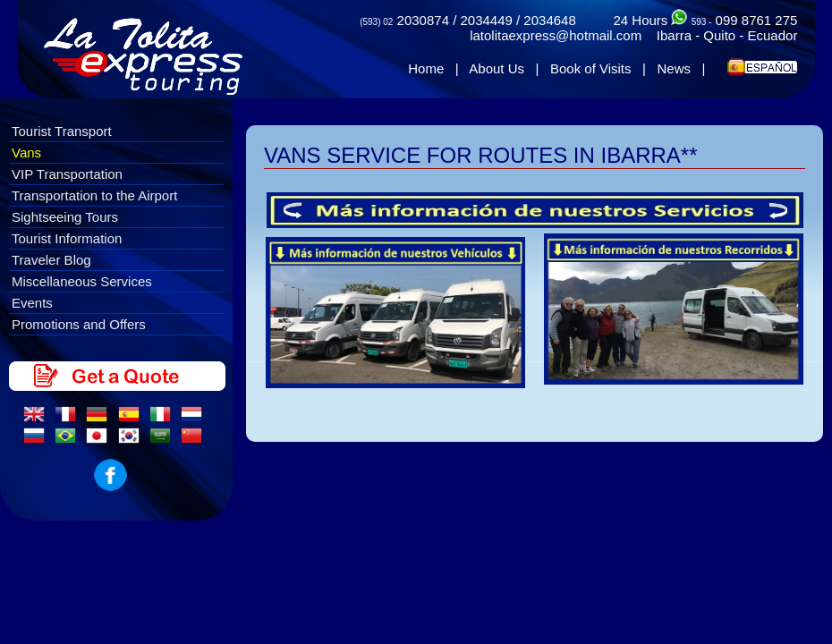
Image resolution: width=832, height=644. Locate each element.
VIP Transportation (67, 174)
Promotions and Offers (79, 324)
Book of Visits (591, 68)
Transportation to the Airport (94, 195)
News (674, 68)
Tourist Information (67, 238)
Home (426, 68)
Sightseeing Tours (65, 217)
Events (32, 303)
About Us (497, 68)
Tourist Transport (62, 131)
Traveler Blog (51, 260)
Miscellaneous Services (82, 281)
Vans (26, 153)
